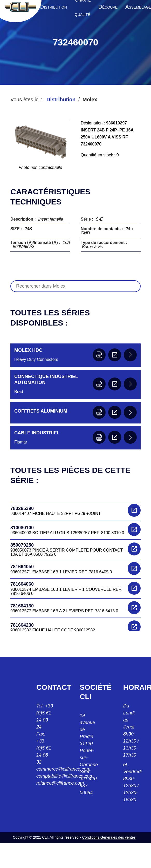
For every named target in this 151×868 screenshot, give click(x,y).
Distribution (61, 100)
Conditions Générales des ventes (109, 837)
